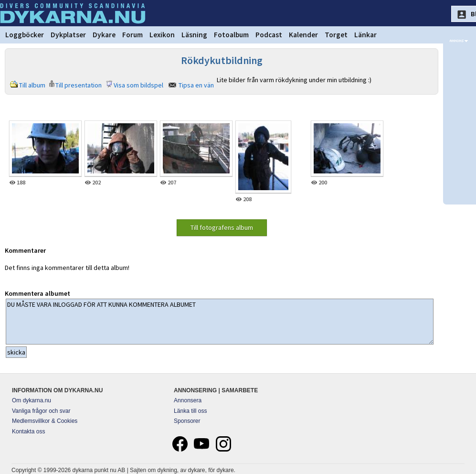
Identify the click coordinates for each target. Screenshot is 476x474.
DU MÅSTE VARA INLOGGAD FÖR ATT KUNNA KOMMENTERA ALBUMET (220, 322)
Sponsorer (187, 421)
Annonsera (188, 400)
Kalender (303, 35)
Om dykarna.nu (32, 400)
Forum (132, 35)
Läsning (194, 35)
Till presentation (79, 85)
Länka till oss (190, 411)
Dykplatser (68, 35)
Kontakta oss (28, 431)
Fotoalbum (231, 35)
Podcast (269, 35)
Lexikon (162, 35)
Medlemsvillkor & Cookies (45, 421)
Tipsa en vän (196, 85)
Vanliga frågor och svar (41, 411)
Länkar (365, 35)
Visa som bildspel (138, 85)
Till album (32, 85)
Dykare (104, 35)
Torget (336, 35)
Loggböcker (25, 35)
